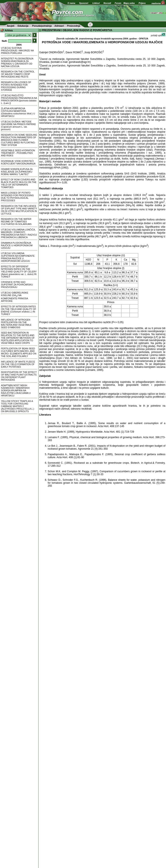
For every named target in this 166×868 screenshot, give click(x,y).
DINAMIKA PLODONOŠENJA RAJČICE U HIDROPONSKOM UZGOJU (17, 245)
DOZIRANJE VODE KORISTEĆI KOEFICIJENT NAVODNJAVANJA (18, 162)
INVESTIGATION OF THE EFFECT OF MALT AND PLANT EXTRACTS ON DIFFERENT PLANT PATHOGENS (19, 376)
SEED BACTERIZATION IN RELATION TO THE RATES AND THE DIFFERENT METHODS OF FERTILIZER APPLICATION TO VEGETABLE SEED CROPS (18, 338)
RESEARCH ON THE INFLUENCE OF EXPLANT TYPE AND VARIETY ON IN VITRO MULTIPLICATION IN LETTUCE (19, 210)
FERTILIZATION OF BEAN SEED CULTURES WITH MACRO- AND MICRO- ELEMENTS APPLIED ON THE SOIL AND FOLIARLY (19, 352)
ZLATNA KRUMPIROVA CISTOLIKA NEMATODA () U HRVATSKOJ (18, 112)
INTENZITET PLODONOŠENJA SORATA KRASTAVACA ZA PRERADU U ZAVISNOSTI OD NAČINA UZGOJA (17, 62)
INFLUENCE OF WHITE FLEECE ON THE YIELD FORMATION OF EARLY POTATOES (18, 364)
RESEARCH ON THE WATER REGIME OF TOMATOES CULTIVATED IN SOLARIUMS (16, 222)
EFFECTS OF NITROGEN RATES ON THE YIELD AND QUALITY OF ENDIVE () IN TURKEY (19, 310)
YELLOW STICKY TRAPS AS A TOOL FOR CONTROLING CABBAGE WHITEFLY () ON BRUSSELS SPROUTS (18, 406)
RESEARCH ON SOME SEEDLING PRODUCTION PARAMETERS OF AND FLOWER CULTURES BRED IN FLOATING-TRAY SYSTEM (19, 140)
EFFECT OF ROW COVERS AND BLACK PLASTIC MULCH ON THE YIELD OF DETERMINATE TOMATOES (19, 183)
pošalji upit (158, 35)
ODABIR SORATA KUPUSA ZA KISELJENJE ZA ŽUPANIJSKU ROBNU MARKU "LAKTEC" (17, 172)
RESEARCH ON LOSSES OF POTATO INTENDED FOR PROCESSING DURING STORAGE (16, 86)
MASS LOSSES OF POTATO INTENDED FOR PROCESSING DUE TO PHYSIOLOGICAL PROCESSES (17, 197)
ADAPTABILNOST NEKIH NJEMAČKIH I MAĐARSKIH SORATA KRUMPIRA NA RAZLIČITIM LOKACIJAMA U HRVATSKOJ (16, 390)
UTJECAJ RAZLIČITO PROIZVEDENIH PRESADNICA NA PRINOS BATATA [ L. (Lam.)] (19, 99)
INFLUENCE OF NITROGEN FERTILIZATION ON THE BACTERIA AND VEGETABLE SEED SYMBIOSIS (16, 324)
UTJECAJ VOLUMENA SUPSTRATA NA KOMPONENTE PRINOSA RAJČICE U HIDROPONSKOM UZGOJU (18, 257)
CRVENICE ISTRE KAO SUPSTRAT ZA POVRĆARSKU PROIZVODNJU (17, 285)
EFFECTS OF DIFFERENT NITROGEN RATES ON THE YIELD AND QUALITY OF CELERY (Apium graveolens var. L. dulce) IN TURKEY (19, 272)
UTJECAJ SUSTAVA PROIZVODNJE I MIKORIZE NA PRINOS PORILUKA (17, 50)
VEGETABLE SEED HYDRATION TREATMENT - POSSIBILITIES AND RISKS (18, 153)
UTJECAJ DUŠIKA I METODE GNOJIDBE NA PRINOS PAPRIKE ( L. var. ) (19, 125)
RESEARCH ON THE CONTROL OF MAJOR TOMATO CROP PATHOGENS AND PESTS (18, 74)
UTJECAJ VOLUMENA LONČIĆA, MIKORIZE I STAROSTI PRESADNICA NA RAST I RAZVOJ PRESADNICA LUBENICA (19, 233)
